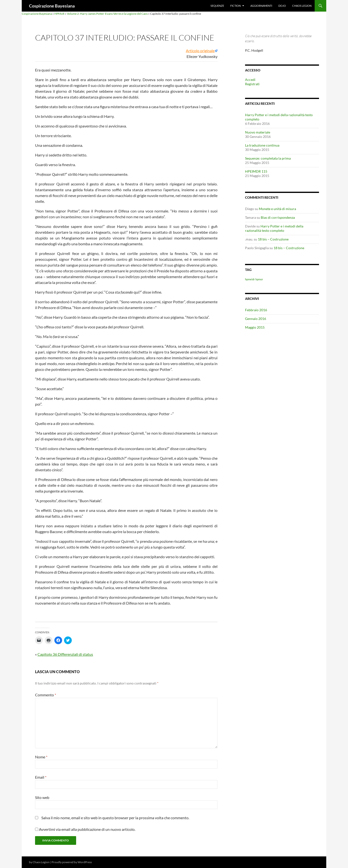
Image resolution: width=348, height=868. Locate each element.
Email (41, 777)
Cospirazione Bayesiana (52, 6)
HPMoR (59, 14)
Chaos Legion (302, 6)
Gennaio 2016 (256, 319)
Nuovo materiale (258, 132)
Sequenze (217, 6)
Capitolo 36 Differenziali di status (65, 654)
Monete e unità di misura (277, 209)
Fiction (236, 6)
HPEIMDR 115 (256, 171)
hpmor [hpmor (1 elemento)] (259, 279)
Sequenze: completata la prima (268, 158)
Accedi (250, 80)
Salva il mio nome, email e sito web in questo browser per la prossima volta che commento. (115, 818)
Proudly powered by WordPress (72, 862)
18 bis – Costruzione (273, 239)
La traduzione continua (262, 145)
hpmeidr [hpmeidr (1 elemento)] (250, 279)
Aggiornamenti (261, 6)
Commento (46, 695)
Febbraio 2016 (256, 310)
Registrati (252, 84)
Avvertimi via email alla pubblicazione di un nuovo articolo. (87, 829)
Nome (41, 757)
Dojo (282, 6)
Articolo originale (200, 51)
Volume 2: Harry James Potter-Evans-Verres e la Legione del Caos (107, 14)
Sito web (42, 797)
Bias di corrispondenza (278, 217)
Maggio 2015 (255, 327)
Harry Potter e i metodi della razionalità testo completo (274, 228)
